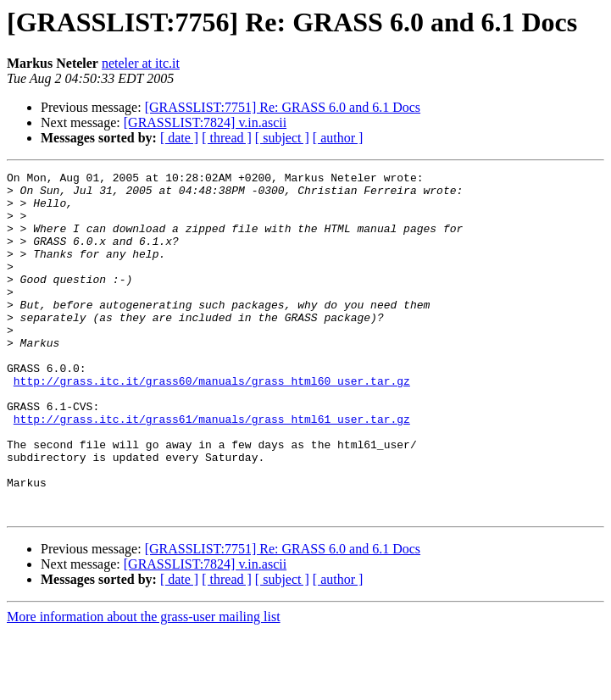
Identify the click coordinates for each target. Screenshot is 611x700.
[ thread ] (227, 138)
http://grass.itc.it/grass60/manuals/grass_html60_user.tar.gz (212, 424)
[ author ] (338, 138)
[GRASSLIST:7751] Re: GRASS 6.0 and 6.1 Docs (283, 107)
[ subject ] (282, 138)
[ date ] (179, 138)
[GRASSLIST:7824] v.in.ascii (205, 122)
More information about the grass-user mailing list (144, 685)
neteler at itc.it (141, 63)
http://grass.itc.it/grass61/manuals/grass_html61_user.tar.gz (212, 469)
